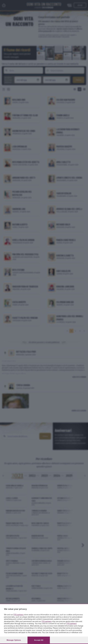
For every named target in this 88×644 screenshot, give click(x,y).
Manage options (14, 640)
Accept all (39, 640)
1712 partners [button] (18, 615)
